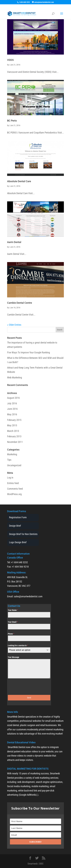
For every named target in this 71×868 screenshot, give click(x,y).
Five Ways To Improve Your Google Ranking (29, 352)
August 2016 (13, 398)
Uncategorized (14, 465)
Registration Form (18, 517)
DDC (41, 864)
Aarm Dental (14, 242)
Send (29, 698)
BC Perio (12, 121)
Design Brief (15, 526)
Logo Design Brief (18, 542)
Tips (9, 460)
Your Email (13, 622)
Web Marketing (15, 377)
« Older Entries (14, 325)
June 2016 (12, 409)
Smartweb (33, 864)
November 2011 (15, 442)
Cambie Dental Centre (20, 303)
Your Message (13, 657)
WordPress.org (14, 494)
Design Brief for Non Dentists (23, 534)
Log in (10, 478)
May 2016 (12, 414)
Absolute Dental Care (19, 181)
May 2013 (12, 425)
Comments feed (15, 489)
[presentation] (29, 687)
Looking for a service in (18, 645)
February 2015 (14, 420)
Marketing (12, 454)
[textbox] (26, 650)
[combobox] (29, 650)
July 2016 (12, 403)
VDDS (10, 60)
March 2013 (13, 431)
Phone (11, 634)
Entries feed (13, 483)
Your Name (13, 610)
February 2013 (14, 436)
